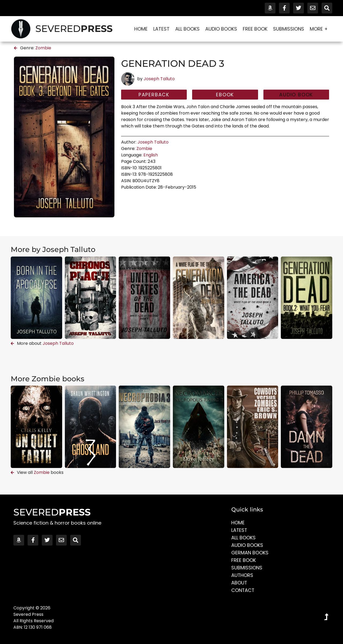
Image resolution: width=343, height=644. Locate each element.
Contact (243, 590)
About (239, 583)
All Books (187, 29)
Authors (242, 575)
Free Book (255, 29)
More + (320, 29)
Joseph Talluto (159, 79)
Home (141, 29)
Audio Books (221, 29)
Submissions (289, 29)
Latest (161, 29)
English (151, 155)
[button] (296, 95)
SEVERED (74, 29)
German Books (250, 553)
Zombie (43, 48)
